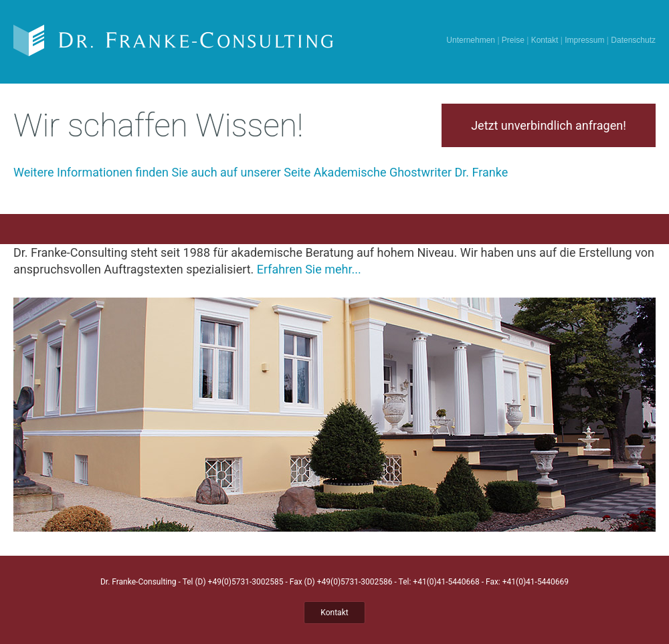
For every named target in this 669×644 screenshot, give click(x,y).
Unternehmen (471, 40)
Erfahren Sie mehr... (309, 269)
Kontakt (545, 40)
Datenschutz (633, 40)
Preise (513, 40)
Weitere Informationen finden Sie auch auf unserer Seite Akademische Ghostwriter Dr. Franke (261, 172)
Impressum (584, 40)
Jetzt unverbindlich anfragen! (549, 125)
